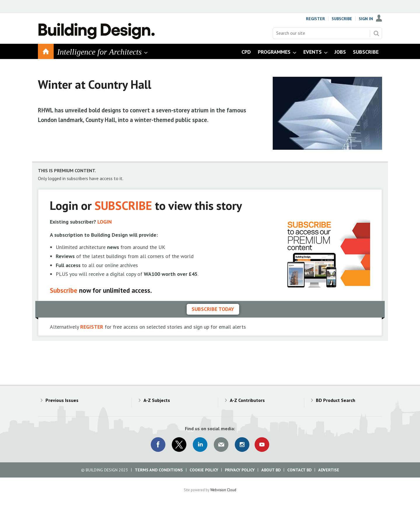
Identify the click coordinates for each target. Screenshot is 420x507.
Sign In (366, 19)
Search (376, 33)
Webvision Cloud (223, 490)
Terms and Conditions (159, 470)
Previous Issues (62, 400)
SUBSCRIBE (123, 205)
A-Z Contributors (247, 400)
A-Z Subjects (157, 400)
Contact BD (299, 470)
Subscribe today (213, 309)
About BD (271, 470)
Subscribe (342, 19)
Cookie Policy (204, 470)
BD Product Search (336, 400)
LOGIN (105, 222)
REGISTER (92, 327)
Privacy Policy (240, 470)
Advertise (329, 470)
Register (315, 19)
